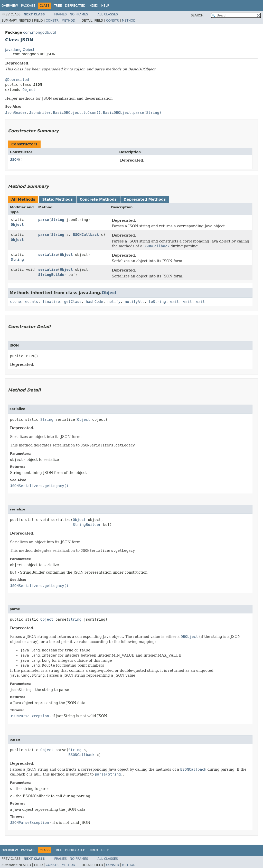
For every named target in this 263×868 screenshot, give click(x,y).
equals (32, 302)
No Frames (79, 14)
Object (29, 90)
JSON (14, 160)
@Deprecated (17, 80)
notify (114, 302)
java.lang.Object (20, 50)
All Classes (108, 14)
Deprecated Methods (145, 199)
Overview (10, 6)
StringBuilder (52, 275)
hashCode (94, 302)
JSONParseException (30, 716)
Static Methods (57, 199)
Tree (58, 6)
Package (28, 6)
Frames (60, 14)
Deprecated (75, 6)
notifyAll (135, 302)
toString (157, 302)
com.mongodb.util (39, 32)
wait (175, 302)
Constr (52, 21)
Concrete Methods (98, 199)
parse (44, 220)
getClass (73, 302)
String (58, 220)
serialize (48, 255)
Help (105, 6)
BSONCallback (86, 235)
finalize (51, 302)
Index (93, 6)
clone (15, 302)
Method (68, 21)
